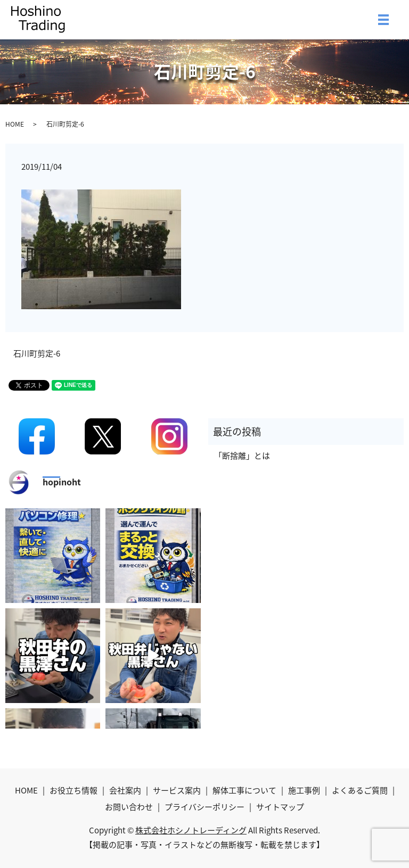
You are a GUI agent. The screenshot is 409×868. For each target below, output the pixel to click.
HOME (15, 124)
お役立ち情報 (73, 790)
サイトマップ (280, 807)
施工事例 (304, 790)
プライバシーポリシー (204, 807)
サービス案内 (177, 790)
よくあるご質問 (360, 790)
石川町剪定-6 (37, 354)
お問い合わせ (129, 807)
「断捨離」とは (242, 456)
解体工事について (244, 790)
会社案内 (125, 790)
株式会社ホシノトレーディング (191, 830)
